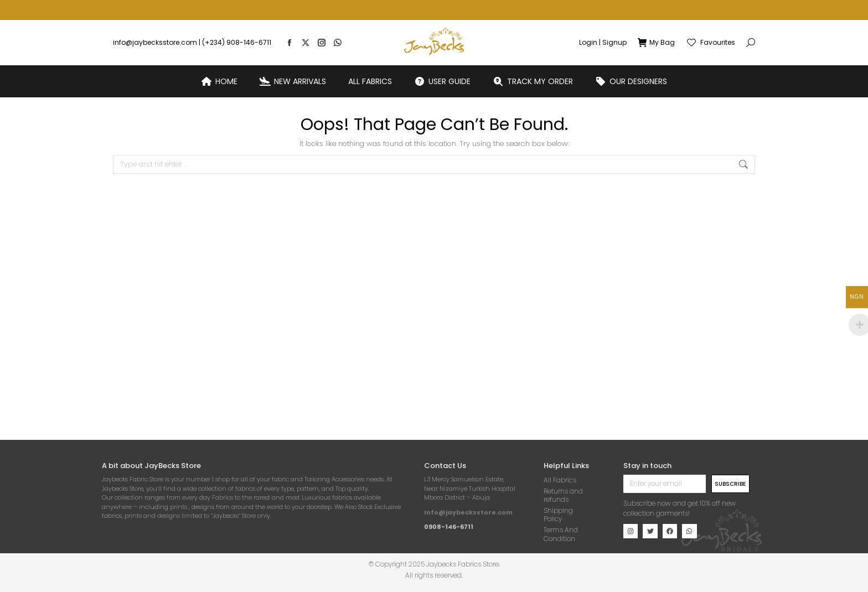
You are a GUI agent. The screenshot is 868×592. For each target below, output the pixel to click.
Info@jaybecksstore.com (468, 512)
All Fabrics (560, 480)
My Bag (656, 23)
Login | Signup (603, 23)
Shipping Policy (558, 515)
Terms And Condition (561, 534)
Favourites (711, 23)
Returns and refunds (563, 495)
